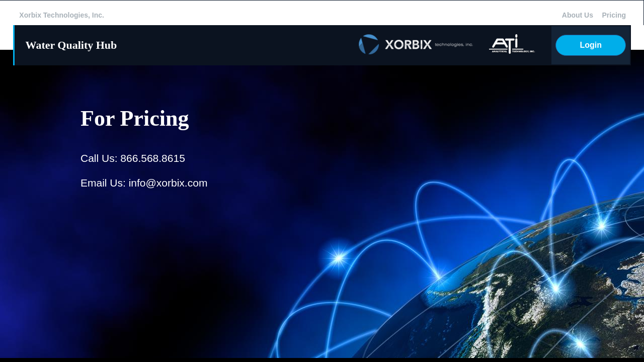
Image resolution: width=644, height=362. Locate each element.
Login (591, 45)
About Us (578, 15)
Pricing (614, 15)
